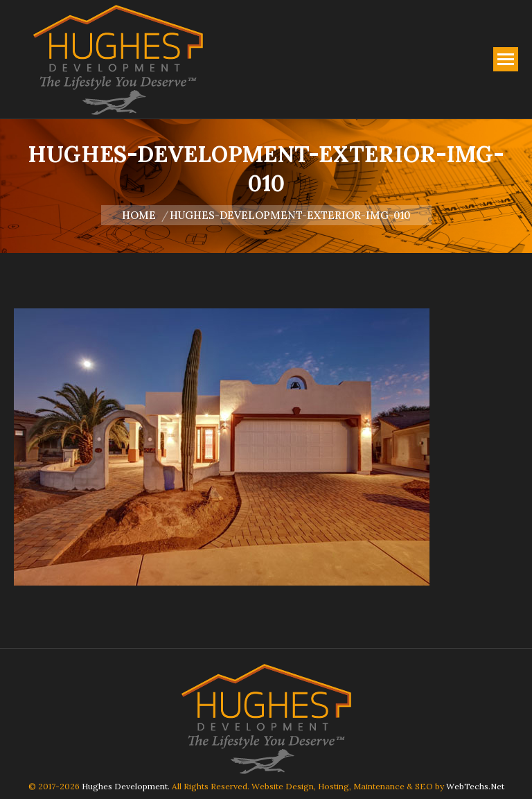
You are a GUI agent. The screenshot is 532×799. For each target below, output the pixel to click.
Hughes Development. (126, 786)
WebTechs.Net (475, 786)
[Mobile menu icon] (506, 59)
